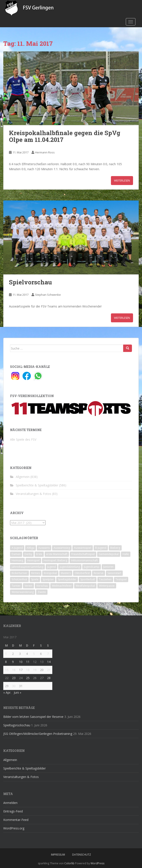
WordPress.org (14, 828)
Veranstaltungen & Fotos (33, 494)
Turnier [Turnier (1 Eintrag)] (16, 586)
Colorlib (69, 863)
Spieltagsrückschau (17, 725)
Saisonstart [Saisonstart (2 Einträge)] (114, 573)
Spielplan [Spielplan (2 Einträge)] (48, 579)
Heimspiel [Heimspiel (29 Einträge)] (33, 560)
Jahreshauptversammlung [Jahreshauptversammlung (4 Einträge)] (27, 567)
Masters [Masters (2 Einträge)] (66, 573)
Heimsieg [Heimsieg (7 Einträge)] (17, 560)
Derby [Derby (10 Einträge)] (28, 554)
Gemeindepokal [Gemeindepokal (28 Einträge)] (109, 554)
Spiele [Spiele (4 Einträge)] (35, 579)
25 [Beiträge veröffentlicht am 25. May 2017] (28, 678)
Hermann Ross (45, 152)
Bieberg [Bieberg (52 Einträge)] (115, 548)
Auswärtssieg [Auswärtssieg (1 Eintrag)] (62, 548)
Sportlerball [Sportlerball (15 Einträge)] (88, 579)
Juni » (18, 692)
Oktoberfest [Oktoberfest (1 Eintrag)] (82, 573)
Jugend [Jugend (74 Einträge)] (52, 567)
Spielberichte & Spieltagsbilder (37, 485)
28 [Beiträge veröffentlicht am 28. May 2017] (49, 678)
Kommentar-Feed (16, 820)
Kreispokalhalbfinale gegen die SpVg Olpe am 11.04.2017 (65, 136)
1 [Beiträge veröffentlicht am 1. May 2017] (6, 654)
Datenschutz (82, 855)
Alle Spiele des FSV (23, 439)
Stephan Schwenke (48, 295)
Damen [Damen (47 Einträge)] (16, 554)
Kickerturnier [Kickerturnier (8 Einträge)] (19, 573)
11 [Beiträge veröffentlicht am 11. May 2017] (28, 662)
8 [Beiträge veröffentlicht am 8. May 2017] (6, 662)
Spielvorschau (30, 282)
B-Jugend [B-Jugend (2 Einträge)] (101, 548)
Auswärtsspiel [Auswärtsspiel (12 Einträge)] (83, 548)
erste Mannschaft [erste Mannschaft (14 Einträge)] (57, 554)
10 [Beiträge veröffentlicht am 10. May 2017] (21, 662)
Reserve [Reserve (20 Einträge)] (99, 573)
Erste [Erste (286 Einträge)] (39, 554)
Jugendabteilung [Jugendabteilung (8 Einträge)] (70, 567)
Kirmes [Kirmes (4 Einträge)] (36, 573)
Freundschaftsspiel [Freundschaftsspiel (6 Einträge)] (83, 554)
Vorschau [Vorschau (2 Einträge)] (42, 586)
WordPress (97, 863)
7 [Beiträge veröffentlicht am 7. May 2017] (48, 654)
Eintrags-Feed (13, 811)
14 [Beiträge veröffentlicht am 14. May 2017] (49, 662)
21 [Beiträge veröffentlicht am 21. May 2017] (49, 670)
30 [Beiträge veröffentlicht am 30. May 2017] (14, 686)
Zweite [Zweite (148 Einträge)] (42, 592)
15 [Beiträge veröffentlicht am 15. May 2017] (7, 670)
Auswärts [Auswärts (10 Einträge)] (44, 548)
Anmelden (10, 803)
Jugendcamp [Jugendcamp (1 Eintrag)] (92, 567)
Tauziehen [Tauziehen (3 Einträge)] (105, 579)
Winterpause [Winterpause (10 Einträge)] (107, 586)
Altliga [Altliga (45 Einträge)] (31, 548)
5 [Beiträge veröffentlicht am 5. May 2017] (34, 654)
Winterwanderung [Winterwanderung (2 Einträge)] (23, 592)
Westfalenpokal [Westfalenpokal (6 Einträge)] (85, 586)
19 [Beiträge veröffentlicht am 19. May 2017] (35, 670)
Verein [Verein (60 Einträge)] (28, 586)
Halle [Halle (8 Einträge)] (126, 554)
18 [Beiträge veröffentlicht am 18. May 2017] (28, 670)
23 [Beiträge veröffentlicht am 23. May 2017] (14, 678)
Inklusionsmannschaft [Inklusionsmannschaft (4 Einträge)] (84, 560)
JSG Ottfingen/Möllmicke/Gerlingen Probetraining (38, 734)
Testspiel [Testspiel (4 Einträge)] (121, 579)
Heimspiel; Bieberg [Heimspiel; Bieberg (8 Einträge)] (55, 560)
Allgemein (23, 477)
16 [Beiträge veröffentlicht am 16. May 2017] (14, 670)
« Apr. (7, 692)
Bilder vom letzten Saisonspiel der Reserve (33, 717)
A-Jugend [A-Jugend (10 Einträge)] (17, 548)
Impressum (58, 855)
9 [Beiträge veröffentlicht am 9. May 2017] (13, 662)
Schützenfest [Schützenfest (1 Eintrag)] (19, 579)
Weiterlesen (122, 181)
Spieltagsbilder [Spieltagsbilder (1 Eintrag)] (67, 579)
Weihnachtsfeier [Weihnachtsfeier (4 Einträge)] (62, 586)
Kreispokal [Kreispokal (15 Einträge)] (50, 573)
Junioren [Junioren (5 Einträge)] (108, 567)
